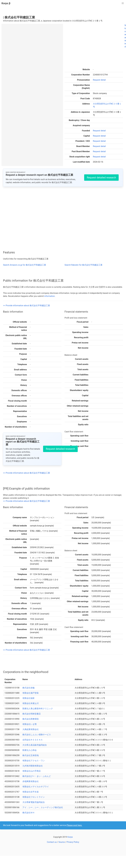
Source (62, 842)
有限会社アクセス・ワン (34, 761)
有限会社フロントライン (34, 797)
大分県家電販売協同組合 (34, 802)
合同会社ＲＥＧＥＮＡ (33, 740)
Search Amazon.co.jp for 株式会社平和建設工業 (25, 265)
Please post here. (74, 825)
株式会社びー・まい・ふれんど (37, 776)
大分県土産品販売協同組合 (35, 745)
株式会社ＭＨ (29, 813)
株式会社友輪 (29, 688)
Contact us (52, 842)
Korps (70, 837)
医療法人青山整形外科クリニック (38, 709)
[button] (123, 3)
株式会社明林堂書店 (32, 714)
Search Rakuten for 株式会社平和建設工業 (83, 265)
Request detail (99, 80)
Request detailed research (101, 178)
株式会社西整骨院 (31, 719)
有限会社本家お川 (31, 703)
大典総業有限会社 (31, 729)
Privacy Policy (73, 842)
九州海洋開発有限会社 (33, 766)
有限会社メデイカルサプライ (36, 787)
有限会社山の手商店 (32, 771)
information (49, 296)
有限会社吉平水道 (31, 792)
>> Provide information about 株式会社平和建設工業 (26, 306)
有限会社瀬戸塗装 (31, 693)
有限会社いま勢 (30, 724)
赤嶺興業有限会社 (31, 781)
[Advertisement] (92, 46)
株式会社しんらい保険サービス (37, 735)
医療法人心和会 (30, 750)
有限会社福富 (29, 698)
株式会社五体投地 (31, 755)
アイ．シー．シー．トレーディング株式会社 (43, 807)
